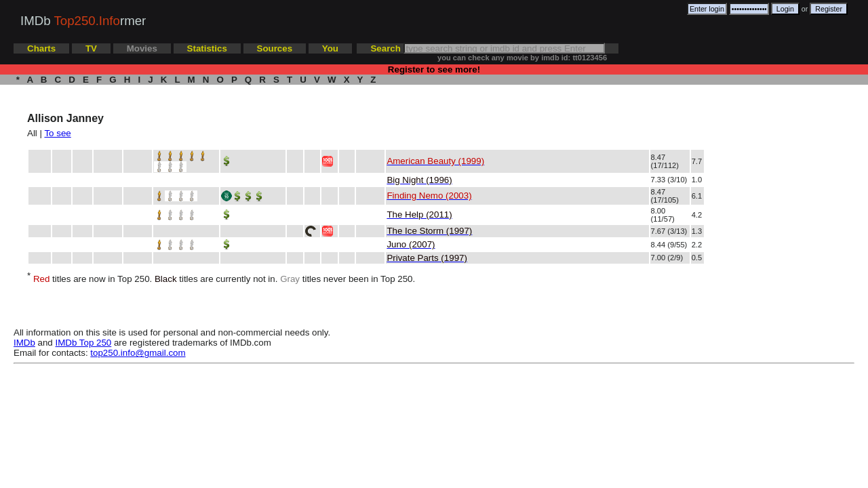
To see (57, 133)
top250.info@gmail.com (138, 353)
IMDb (24, 343)
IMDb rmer (83, 21)
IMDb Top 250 (84, 343)
